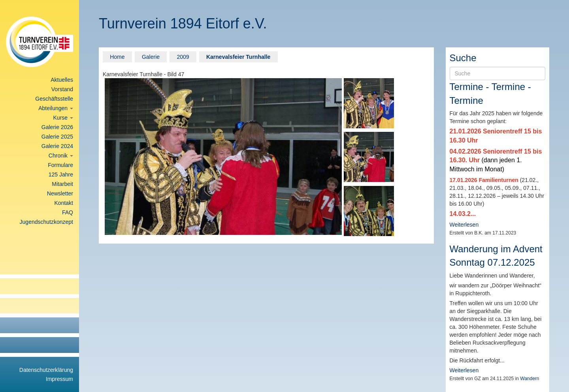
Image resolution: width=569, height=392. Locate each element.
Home (117, 57)
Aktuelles (62, 80)
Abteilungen (56, 108)
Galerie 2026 (57, 127)
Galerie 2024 (57, 146)
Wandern (529, 379)
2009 (183, 57)
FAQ (68, 212)
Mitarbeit (62, 184)
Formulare (60, 165)
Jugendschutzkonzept (46, 222)
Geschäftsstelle (54, 99)
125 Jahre (61, 174)
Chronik (61, 156)
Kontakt (64, 203)
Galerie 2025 (57, 137)
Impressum (59, 379)
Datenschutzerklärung (46, 370)
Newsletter (60, 193)
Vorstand (62, 89)
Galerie (151, 57)
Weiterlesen (464, 225)
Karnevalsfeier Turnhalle (238, 57)
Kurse (63, 118)
